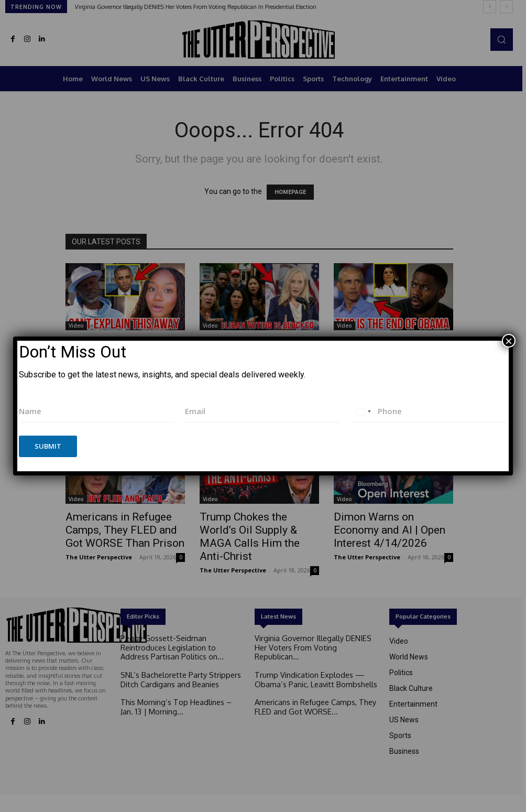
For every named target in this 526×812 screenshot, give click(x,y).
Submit (48, 446)
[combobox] (363, 411)
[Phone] (429, 411)
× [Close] (509, 341)
